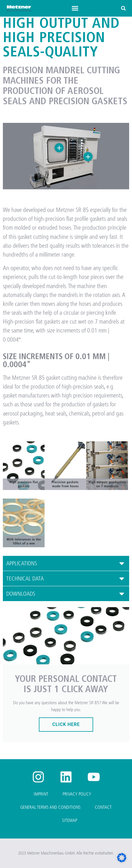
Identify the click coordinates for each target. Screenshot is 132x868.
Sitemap (70, 820)
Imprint (41, 794)
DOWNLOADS (21, 594)
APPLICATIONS (22, 563)
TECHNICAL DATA (25, 579)
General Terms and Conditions (50, 807)
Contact (103, 807)
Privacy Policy (77, 794)
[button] (75, 8)
